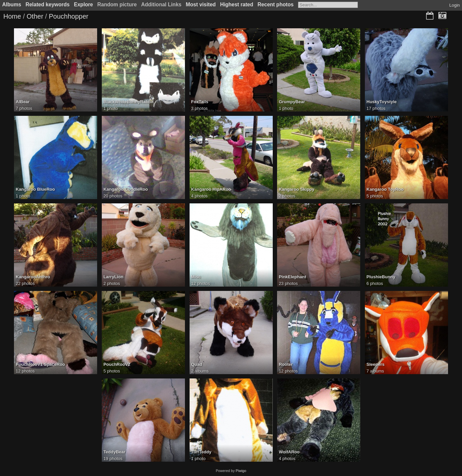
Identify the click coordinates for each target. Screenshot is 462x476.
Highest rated (237, 4)
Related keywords (48, 4)
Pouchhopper (69, 16)
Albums (12, 4)
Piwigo (241, 471)
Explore (83, 4)
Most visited (201, 4)
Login (455, 5)
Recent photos (275, 4)
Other (35, 16)
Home (12, 16)
